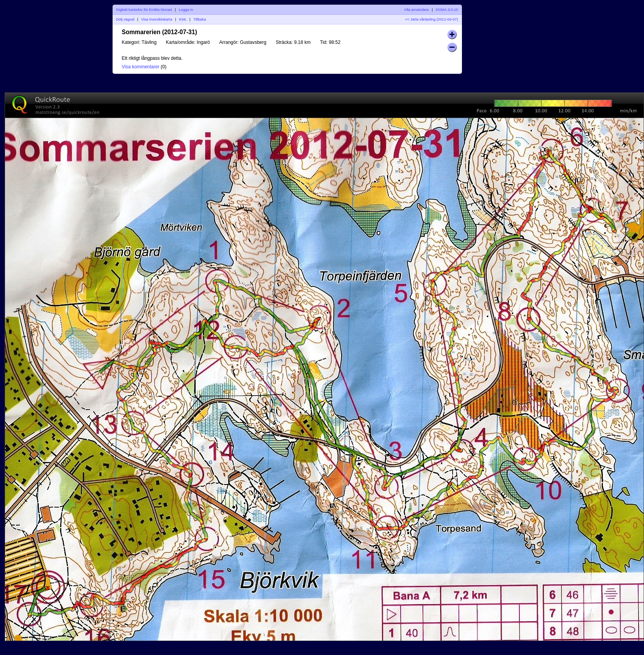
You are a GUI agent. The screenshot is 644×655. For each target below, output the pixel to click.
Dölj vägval (125, 19)
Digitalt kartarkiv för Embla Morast (144, 10)
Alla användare (417, 10)
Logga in (186, 10)
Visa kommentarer (141, 67)
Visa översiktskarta (156, 19)
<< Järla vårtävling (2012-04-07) (431, 19)
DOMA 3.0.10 (447, 10)
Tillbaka (200, 19)
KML (183, 19)
